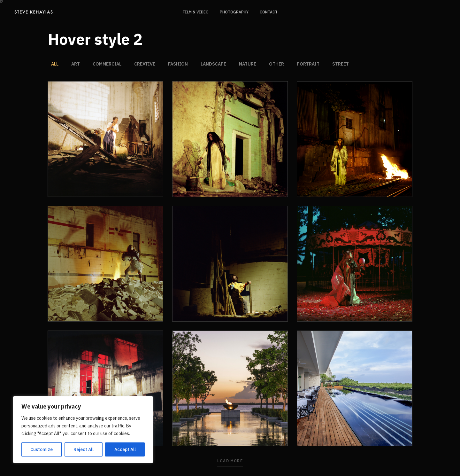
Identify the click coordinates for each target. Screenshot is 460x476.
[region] (83, 430)
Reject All (84, 449)
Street (341, 64)
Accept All (125, 449)
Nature (248, 64)
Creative (145, 64)
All (55, 64)
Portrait (308, 64)
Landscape (213, 64)
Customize (42, 449)
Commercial (107, 64)
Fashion (178, 64)
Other (276, 64)
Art (76, 64)
